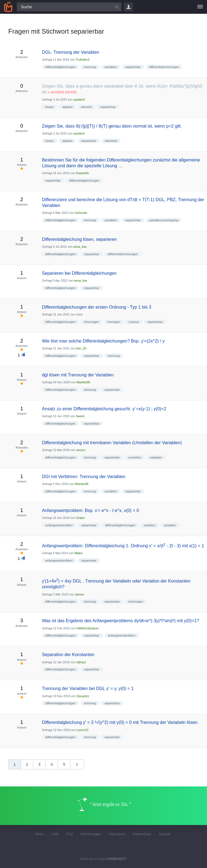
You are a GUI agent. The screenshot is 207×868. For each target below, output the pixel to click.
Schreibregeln (91, 834)
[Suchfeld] (69, 7)
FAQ (69, 834)
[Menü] (200, 7)
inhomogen (91, 322)
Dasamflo (83, 173)
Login (129, 7)
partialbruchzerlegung (164, 220)
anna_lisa (80, 247)
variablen (111, 67)
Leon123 (82, 730)
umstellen (135, 457)
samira (79, 594)
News (39, 834)
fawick (81, 416)
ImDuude (81, 213)
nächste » (80, 766)
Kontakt (165, 834)
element (86, 107)
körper (49, 107)
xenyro (81, 450)
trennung (90, 67)
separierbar (133, 67)
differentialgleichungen (60, 67)
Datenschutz (142, 834)
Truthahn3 (83, 60)
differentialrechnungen (164, 67)
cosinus (134, 322)
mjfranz (81, 662)
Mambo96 (83, 382)
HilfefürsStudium (88, 628)
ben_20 (81, 348)
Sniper (81, 518)
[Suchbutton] (117, 7)
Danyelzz (83, 696)
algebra (67, 107)
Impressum (117, 834)
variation (149, 525)
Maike (78, 553)
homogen (114, 322)
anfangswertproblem (59, 525)
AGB (55, 834)
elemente (111, 141)
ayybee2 (79, 99)
